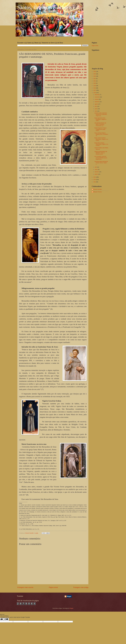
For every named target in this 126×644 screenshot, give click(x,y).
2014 (95, 180)
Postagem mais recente (25, 587)
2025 (95, 74)
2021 (95, 81)
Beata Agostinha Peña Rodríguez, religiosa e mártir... (100, 119)
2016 (95, 93)
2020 (95, 83)
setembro (97, 102)
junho (96, 109)
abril (96, 167)
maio (96, 111)
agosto (96, 104)
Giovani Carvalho (98, 189)
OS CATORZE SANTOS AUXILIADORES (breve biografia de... (101, 158)
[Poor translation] (6, 619)
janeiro (96, 174)
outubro (97, 99)
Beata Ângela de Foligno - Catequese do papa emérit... (101, 129)
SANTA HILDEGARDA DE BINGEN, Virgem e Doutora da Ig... (101, 153)
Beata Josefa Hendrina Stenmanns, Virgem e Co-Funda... (101, 139)
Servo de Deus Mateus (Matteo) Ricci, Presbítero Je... (101, 134)
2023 (95, 76)
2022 (95, 79)
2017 (95, 90)
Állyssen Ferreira (98, 192)
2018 (95, 88)
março (96, 169)
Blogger (71, 608)
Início (21, 38)
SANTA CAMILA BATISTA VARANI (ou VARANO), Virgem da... (101, 114)
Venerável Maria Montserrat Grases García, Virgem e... (101, 163)
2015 (95, 177)
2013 (95, 182)
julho (96, 106)
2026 (95, 72)
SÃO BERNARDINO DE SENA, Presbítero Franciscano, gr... (100, 124)
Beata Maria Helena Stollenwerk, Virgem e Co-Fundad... (101, 144)
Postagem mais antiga (81, 587)
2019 (95, 86)
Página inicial (53, 587)
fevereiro (97, 172)
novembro (97, 97)
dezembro (97, 95)
